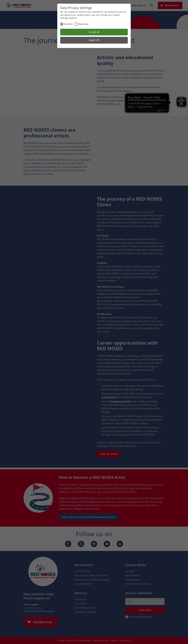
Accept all (94, 32)
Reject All (94, 40)
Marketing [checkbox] (83, 24)
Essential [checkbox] (68, 24)
